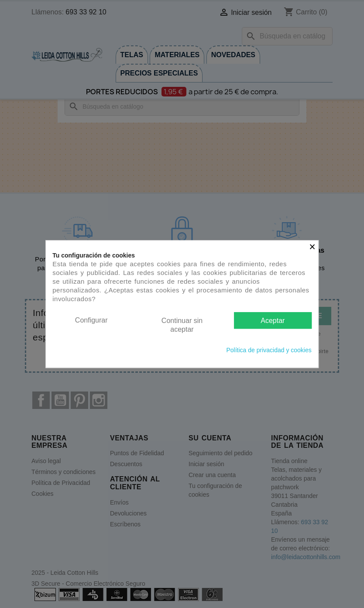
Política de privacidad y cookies (269, 350)
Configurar (91, 320)
